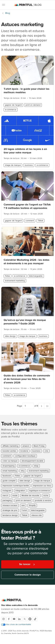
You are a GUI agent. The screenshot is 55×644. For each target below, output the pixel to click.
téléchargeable (36, 276)
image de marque (13, 165)
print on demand (33, 105)
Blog (8, 13)
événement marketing (15, 281)
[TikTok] (35, 619)
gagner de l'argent (13, 105)
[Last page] (47, 406)
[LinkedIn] (19, 619)
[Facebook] (9, 619)
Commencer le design (28, 575)
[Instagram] (4, 619)
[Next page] (41, 406)
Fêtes (8, 276)
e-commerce (11, 110)
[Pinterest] (30, 619)
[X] (25, 619)
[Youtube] (14, 619)
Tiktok (40, 221)
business (29, 165)
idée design (10, 336)
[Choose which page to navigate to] (28, 406)
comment (30, 221)
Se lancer (27, 564)
